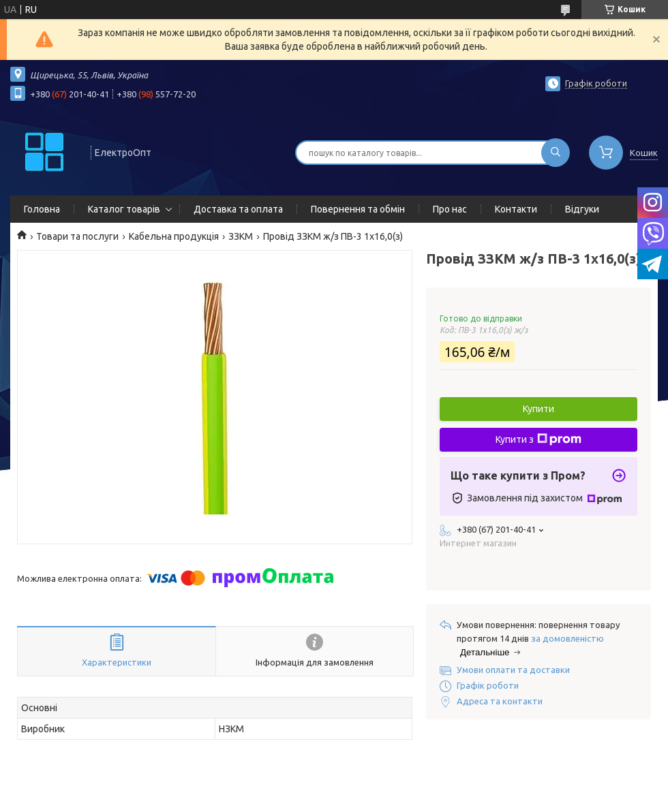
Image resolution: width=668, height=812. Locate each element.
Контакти (516, 209)
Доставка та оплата (238, 209)
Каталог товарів (124, 209)
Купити (538, 409)
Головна (42, 209)
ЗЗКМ (241, 236)
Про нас (450, 209)
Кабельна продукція (174, 236)
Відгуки (582, 209)
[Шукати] (556, 153)
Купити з (538, 439)
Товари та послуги (77, 236)
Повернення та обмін (358, 209)
